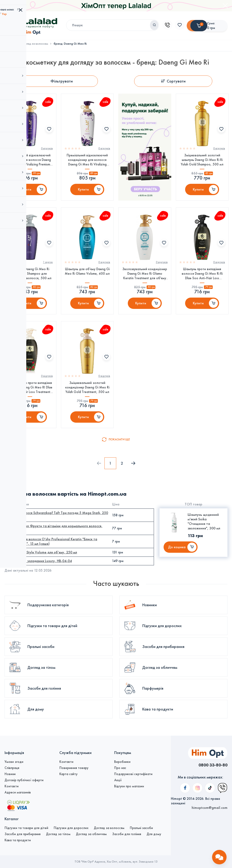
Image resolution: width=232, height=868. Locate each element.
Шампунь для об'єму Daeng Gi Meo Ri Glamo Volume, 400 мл (87, 278)
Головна (10, 44)
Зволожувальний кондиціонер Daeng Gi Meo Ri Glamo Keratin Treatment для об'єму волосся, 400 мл (145, 281)
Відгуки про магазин (129, 786)
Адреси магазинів (18, 792)
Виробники (122, 762)
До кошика (177, 562)
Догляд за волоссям (35, 44)
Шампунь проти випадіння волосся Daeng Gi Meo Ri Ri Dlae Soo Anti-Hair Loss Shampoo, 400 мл (202, 281)
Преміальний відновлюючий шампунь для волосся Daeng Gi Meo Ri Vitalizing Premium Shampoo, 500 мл (30, 162)
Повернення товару (74, 768)
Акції (118, 780)
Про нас (120, 768)
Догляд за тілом (58, 834)
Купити (26, 193)
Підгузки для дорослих (71, 828)
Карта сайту (68, 774)
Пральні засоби (141, 828)
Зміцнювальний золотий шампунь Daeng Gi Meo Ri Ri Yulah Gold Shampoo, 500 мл (202, 162)
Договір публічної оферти (24, 780)
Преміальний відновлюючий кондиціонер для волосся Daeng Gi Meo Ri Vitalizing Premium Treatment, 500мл (87, 162)
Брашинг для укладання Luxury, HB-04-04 (39, 576)
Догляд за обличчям (91, 834)
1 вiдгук (48, 269)
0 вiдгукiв (47, 150)
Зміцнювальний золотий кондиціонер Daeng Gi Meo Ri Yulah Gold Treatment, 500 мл (87, 399)
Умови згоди (14, 762)
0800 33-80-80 (210, 765)
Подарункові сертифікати (133, 774)
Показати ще (119, 454)
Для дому (154, 834)
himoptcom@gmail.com (210, 774)
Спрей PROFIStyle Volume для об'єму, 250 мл (42, 567)
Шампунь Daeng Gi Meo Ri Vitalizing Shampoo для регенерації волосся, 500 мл (30, 281)
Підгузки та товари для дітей (26, 828)
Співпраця (12, 768)
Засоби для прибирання (23, 834)
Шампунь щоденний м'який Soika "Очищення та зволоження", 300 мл (204, 536)
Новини (10, 774)
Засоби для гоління (127, 834)
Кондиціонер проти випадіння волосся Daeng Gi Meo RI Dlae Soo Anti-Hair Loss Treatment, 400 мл (30, 399)
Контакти (12, 786)
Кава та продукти (18, 840)
